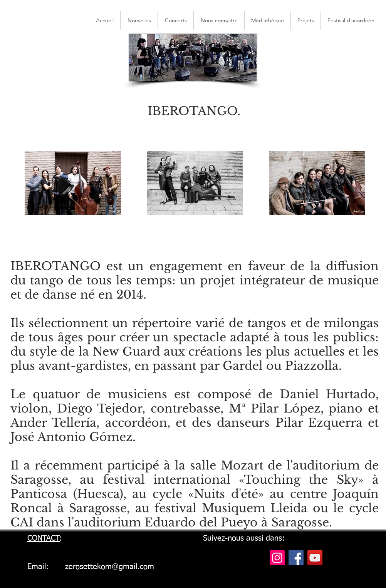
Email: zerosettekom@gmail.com (91, 567)
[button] (351, 20)
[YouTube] (315, 558)
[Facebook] (296, 558)
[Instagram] (277, 558)
